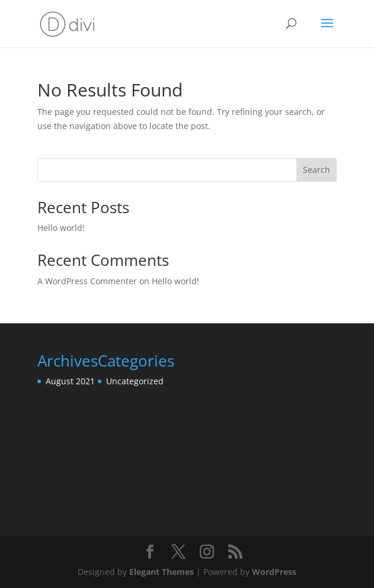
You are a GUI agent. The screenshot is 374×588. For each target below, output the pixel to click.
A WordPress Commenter (87, 281)
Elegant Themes (162, 572)
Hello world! (61, 228)
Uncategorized (135, 381)
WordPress (274, 572)
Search (317, 170)
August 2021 (70, 381)
